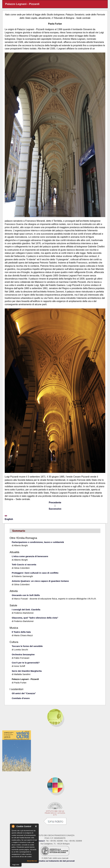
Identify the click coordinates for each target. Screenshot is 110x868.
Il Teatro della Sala (21, 632)
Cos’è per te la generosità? (26, 663)
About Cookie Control (13, 826)
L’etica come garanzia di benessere (30, 556)
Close (36, 826)
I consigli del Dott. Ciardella (26, 610)
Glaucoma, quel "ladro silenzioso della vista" (35, 618)
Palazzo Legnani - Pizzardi (25, 679)
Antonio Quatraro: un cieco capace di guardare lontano (40, 581)
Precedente (55, 503)
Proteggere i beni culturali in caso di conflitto (35, 573)
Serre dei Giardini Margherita (27, 671)
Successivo (55, 509)
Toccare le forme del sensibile (27, 646)
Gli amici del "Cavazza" (24, 693)
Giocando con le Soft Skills (26, 595)
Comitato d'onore (21, 698)
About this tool (32, 861)
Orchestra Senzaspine (23, 654)
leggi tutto (16, 865)
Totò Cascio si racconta (24, 564)
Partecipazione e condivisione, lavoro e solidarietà (38, 542)
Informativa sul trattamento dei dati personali (55, 861)
